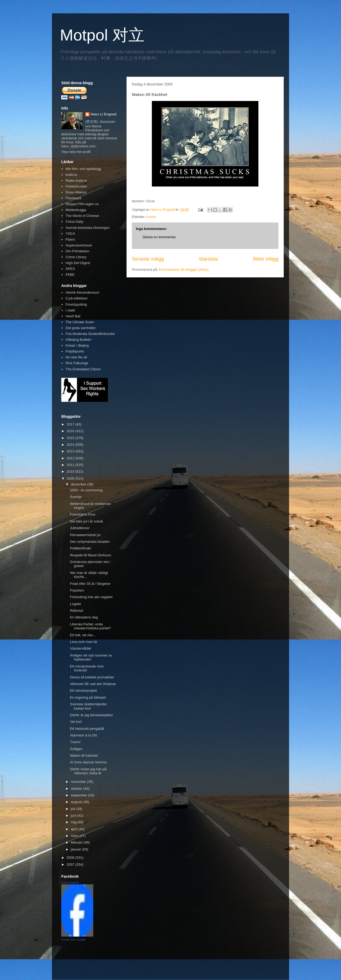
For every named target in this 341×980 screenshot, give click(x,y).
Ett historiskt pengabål (87, 729)
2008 (71, 858)
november (79, 782)
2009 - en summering (86, 490)
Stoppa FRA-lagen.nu (82, 204)
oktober (77, 789)
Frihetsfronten (76, 186)
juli (74, 809)
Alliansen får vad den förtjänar (93, 684)
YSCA (70, 234)
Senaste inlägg (148, 259)
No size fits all (76, 357)
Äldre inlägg (266, 259)
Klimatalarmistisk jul (85, 535)
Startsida (208, 259)
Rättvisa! (77, 611)
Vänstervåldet (80, 648)
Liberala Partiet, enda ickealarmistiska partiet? (90, 626)
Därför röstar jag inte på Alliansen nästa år (88, 771)
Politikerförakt (80, 548)
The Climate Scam (80, 322)
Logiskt (75, 604)
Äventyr (76, 497)
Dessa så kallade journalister (92, 677)
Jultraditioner (80, 528)
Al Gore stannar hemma (88, 762)
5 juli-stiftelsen (76, 298)
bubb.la (71, 175)
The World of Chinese (82, 216)
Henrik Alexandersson (82, 292)
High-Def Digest (78, 263)
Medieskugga (76, 210)
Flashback (73, 198)
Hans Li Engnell (104, 114)
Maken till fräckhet (84, 756)
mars (75, 836)
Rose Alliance (76, 192)
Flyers (70, 239)
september (80, 795)
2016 (71, 431)
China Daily (74, 222)
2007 (71, 864)
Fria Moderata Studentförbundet (90, 334)
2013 (71, 451)
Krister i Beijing (77, 345)
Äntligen (76, 749)
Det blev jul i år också (86, 521)
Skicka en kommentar (159, 237)
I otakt (70, 310)
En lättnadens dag (84, 617)
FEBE (70, 275)
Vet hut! (76, 722)
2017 (71, 424)
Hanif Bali (73, 316)
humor (151, 217)
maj (74, 822)
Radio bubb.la (76, 181)
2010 (71, 471)
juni (74, 815)
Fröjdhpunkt (75, 351)
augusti (77, 802)
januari (77, 849)
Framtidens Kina (82, 514)
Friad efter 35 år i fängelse (90, 584)
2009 (71, 478)
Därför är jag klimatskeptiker (91, 715)
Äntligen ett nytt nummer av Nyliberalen (91, 657)
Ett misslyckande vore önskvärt (87, 668)
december (79, 484)
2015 (71, 438)
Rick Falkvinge (77, 363)
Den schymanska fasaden (90, 542)
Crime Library (76, 257)
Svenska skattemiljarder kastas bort (88, 706)
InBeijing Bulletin (78, 340)
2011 (71, 465)
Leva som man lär (84, 642)
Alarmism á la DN (83, 735)
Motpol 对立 (102, 35)
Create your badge (73, 939)
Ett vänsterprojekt (83, 691)
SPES (70, 269)
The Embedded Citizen (83, 369)
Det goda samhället (80, 328)
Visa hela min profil (76, 152)
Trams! (75, 742)
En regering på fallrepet (88, 697)
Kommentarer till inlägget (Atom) (184, 270)
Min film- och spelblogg (83, 169)
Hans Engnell (70, 882)
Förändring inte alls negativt (91, 597)
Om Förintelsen (77, 251)
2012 (71, 458)
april (75, 829)
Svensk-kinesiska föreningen (88, 228)
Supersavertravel (79, 245)
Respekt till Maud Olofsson (90, 555)
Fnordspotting (76, 304)
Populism (77, 590)
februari (77, 842)
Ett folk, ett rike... (83, 635)
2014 (71, 445)
